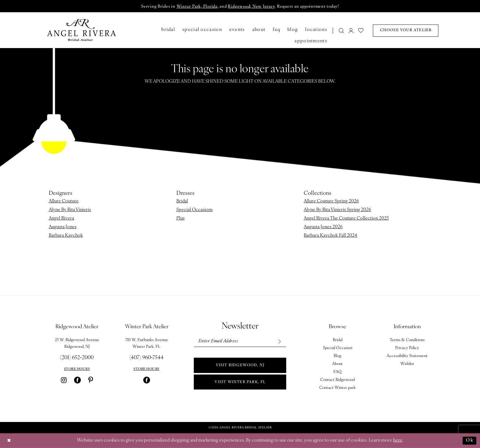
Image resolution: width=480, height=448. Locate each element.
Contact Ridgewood (337, 380)
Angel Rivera (61, 218)
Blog (337, 356)
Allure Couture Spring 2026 (331, 201)
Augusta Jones (63, 227)
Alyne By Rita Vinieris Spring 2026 (337, 210)
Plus (180, 218)
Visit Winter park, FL (240, 382)
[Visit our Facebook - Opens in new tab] (77, 380)
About (337, 364)
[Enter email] (240, 341)
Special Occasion (338, 348)
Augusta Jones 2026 (323, 227)
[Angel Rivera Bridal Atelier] (82, 30)
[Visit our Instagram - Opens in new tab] (64, 380)
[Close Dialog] (9, 441)
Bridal (182, 201)
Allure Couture (64, 201)
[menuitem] (340, 30)
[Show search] (342, 30)
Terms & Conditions (407, 340)
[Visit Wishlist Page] (361, 30)
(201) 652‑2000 (77, 358)
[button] (351, 30)
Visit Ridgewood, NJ (240, 365)
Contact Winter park (337, 388)
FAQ (337, 372)
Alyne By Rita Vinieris (70, 210)
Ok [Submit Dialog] (470, 440)
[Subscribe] (279, 341)
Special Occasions (195, 210)
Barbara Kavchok (66, 236)
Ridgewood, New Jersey (251, 7)
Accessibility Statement (407, 356)
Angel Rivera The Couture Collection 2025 (346, 218)
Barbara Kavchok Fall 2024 (330, 236)
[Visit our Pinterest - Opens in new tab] (91, 380)
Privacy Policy (407, 348)
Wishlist (407, 364)
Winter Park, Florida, (198, 7)
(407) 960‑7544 (147, 358)
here (398, 440)
